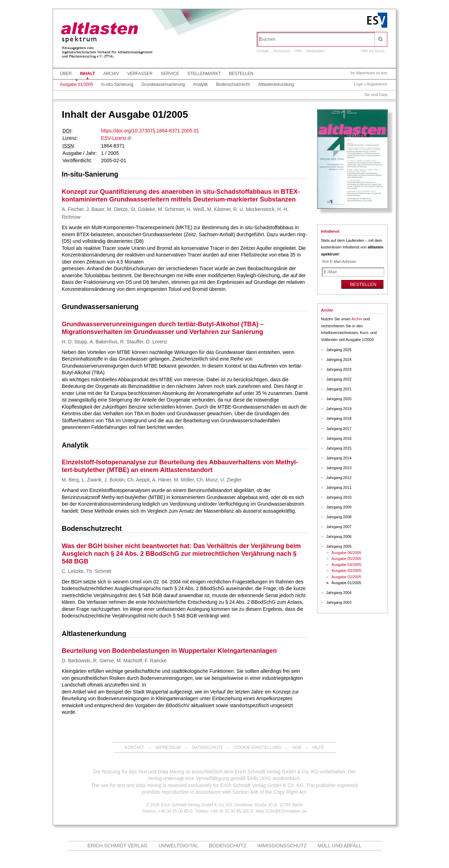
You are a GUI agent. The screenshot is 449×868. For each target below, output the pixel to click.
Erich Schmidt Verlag (118, 846)
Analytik (201, 84)
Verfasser (140, 74)
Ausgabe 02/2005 (346, 577)
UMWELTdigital (178, 846)
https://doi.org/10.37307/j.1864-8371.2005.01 (150, 131)
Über (66, 74)
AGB (297, 747)
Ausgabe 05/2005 (346, 559)
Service (170, 74)
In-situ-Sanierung (117, 84)
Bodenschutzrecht (233, 84)
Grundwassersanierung (163, 84)
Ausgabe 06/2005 (346, 553)
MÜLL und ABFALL (340, 846)
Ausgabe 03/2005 (346, 570)
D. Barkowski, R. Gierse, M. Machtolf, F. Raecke (114, 661)
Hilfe (299, 51)
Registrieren (377, 84)
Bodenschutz (228, 846)
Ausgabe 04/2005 (346, 565)
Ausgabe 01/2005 (76, 84)
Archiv (111, 74)
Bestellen (241, 74)
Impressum (282, 51)
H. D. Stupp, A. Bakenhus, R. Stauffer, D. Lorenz (115, 342)
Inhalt (88, 74)
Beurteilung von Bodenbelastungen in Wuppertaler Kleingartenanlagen (169, 651)
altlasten (99, 29)
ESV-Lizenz (114, 138)
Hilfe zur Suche (373, 51)
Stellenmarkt (204, 74)
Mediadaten (315, 51)
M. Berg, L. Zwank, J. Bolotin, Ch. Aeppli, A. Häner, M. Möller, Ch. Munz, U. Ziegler (152, 480)
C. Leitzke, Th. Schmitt (86, 571)
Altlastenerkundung (276, 84)
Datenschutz (207, 747)
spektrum (80, 39)
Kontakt (263, 51)
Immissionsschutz (282, 846)
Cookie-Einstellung (258, 747)
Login (359, 84)
